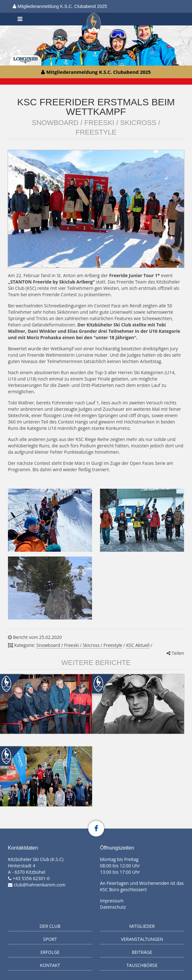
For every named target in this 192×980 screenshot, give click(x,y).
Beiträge (142, 952)
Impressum (112, 901)
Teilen (175, 653)
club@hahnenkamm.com (40, 885)
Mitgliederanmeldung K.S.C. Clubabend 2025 (60, 6)
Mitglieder (142, 926)
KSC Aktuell (138, 645)
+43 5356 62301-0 (31, 878)
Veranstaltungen (142, 939)
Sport (50, 939)
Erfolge (50, 952)
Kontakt (50, 965)
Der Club (50, 926)
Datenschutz (113, 907)
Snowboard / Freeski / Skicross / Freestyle (79, 645)
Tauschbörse (142, 965)
